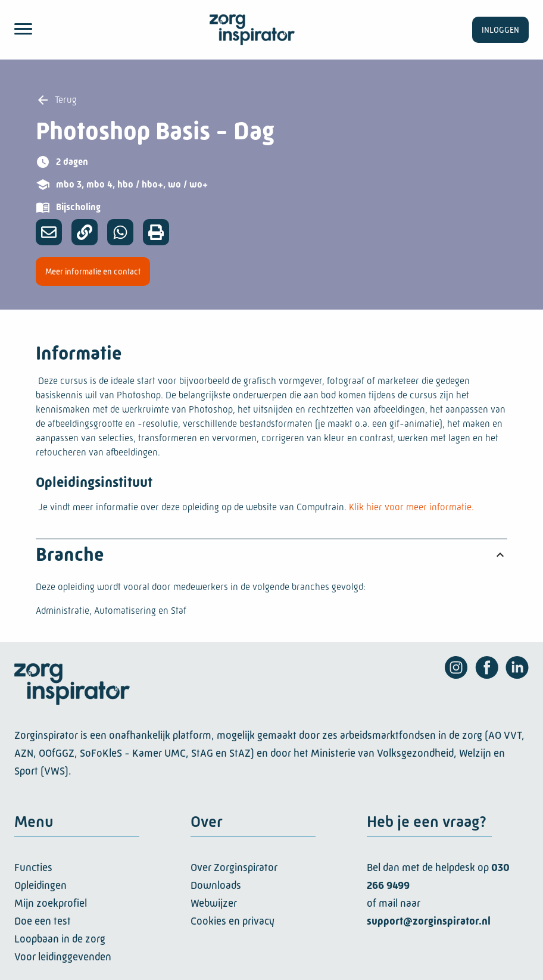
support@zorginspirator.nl (429, 921)
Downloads (216, 885)
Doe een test (43, 921)
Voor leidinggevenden (63, 957)
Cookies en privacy (233, 921)
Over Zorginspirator (234, 867)
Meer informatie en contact (93, 271)
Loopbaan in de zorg (60, 939)
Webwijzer (214, 903)
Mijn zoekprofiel (51, 903)
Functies (33, 867)
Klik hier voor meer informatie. (411, 507)
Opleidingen (40, 885)
